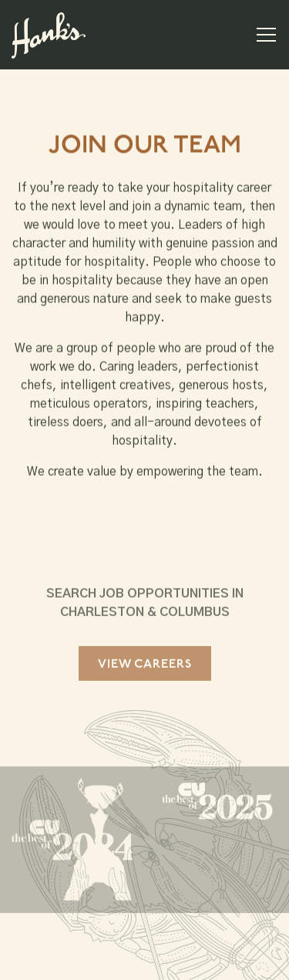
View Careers (145, 667)
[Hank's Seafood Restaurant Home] (49, 35)
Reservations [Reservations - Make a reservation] (144, 921)
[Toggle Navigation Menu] (266, 35)
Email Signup (145, 961)
